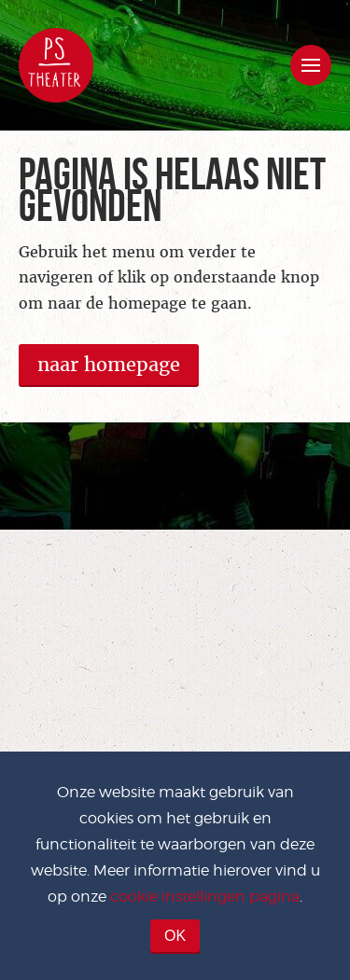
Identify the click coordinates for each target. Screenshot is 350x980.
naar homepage (109, 365)
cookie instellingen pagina (205, 897)
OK (175, 936)
